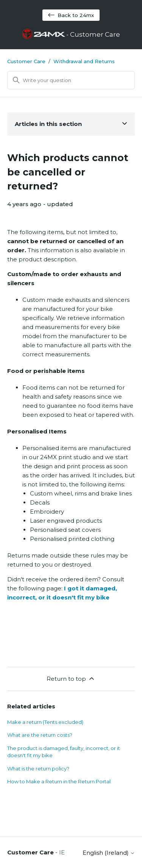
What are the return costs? (40, 735)
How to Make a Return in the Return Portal (59, 781)
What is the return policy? (38, 769)
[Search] (71, 80)
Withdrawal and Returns (84, 61)
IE (62, 852)
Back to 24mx (71, 15)
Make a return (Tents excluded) (45, 722)
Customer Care (26, 61)
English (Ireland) (109, 853)
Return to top (71, 679)
